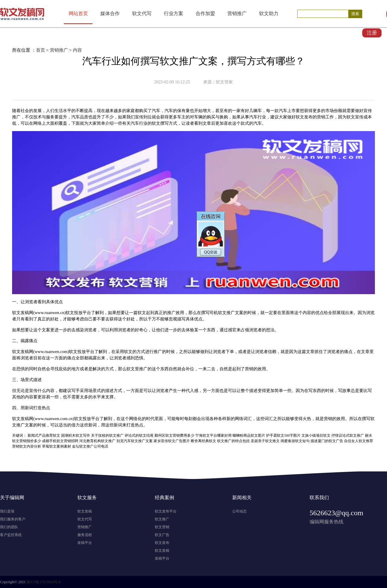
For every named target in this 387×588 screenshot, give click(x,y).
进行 (149, 352)
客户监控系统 (11, 535)
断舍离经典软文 (203, 441)
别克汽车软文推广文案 (135, 441)
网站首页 (78, 13)
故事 (346, 391)
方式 (173, 123)
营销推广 (237, 13)
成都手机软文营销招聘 (60, 441)
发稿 (25, 313)
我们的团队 (9, 527)
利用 (114, 330)
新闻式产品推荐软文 (44, 435)
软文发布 (162, 543)
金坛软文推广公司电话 (90, 446)
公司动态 (239, 511)
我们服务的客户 (13, 519)
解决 (97, 369)
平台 (87, 313)
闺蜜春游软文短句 (295, 441)
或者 (242, 352)
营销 (321, 117)
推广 (16, 117)
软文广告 (162, 535)
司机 (214, 313)
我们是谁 (7, 511)
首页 (41, 50)
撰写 (164, 123)
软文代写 (142, 13)
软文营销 (162, 527)
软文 (300, 117)
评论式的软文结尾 (139, 435)
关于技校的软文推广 (107, 435)
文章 (207, 123)
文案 (239, 313)
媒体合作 (110, 13)
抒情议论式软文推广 (348, 435)
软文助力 (269, 13)
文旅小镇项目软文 (316, 435)
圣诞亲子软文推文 (265, 441)
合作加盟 (205, 13)
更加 (220, 123)
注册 (372, 33)
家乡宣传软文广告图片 (172, 441)
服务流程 (85, 535)
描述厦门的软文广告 (327, 441)
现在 (101, 111)
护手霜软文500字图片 (283, 435)
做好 (359, 111)
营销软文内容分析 (27, 446)
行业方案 (174, 13)
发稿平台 (85, 543)
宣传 (368, 111)
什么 (42, 391)
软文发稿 (85, 511)
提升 (63, 117)
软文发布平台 (166, 511)
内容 (77, 50)
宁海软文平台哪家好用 (213, 435)
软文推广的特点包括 (233, 441)
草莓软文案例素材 (57, 446)
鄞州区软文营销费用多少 (174, 435)
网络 (37, 123)
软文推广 (162, 519)
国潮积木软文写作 (76, 435)
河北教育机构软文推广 (97, 441)
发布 (308, 117)
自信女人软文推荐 (359, 441)
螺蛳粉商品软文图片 (249, 435)
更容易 (44, 397)
